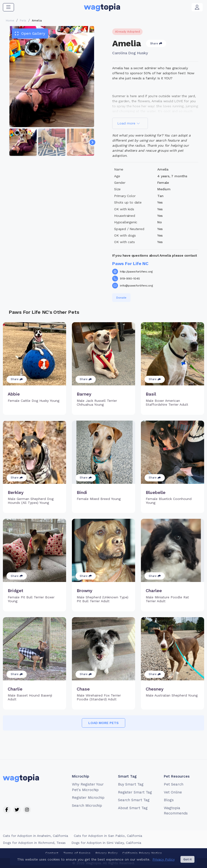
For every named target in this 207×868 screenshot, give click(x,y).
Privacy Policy (106, 853)
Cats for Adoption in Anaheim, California (35, 836)
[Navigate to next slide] (92, 142)
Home (10, 21)
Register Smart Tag (135, 792)
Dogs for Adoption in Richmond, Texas (34, 843)
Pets (23, 21)
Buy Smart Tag (131, 784)
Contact (52, 853)
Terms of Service (77, 853)
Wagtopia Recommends (176, 811)
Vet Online (173, 792)
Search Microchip (87, 806)
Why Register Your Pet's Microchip (88, 787)
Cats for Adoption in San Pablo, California (108, 836)
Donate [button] (121, 298)
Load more (129, 123)
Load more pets (103, 723)
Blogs (169, 800)
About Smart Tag (133, 808)
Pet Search (174, 784)
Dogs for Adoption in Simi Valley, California (106, 843)
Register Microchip (88, 798)
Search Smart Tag (134, 800)
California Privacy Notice (142, 853)
